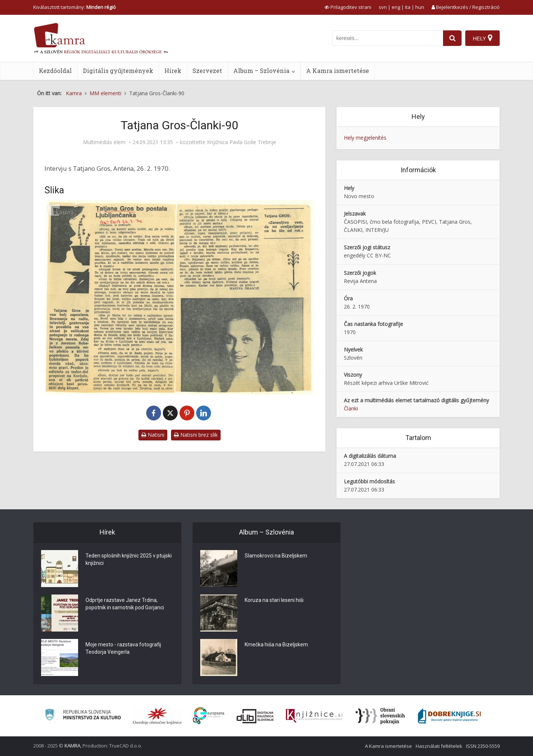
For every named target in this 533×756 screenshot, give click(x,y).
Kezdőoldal (55, 71)
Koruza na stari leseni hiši (274, 600)
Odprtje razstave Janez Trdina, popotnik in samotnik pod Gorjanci (125, 604)
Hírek (173, 71)
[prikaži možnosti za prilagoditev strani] (348, 7)
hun (420, 7)
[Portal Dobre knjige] (449, 716)
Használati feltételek (439, 746)
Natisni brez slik (196, 435)
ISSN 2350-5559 (483, 746)
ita (408, 7)
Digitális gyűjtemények (118, 71)
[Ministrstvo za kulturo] (83, 716)
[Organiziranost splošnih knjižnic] (157, 716)
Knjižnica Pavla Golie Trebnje (242, 142)
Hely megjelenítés (365, 138)
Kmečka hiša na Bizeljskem (276, 645)
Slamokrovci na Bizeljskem (276, 556)
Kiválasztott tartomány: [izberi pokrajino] (75, 7)
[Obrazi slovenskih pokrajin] (380, 716)
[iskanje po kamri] (388, 38)
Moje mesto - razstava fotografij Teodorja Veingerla (123, 648)
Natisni (153, 435)
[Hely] (482, 38)
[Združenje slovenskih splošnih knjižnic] (314, 716)
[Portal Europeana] (209, 716)
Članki (351, 408)
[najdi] (452, 38)
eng (396, 7)
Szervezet (207, 71)
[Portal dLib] (255, 716)
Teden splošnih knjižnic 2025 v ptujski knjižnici (129, 559)
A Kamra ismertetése (338, 71)
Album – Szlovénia (261, 71)
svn (383, 7)
